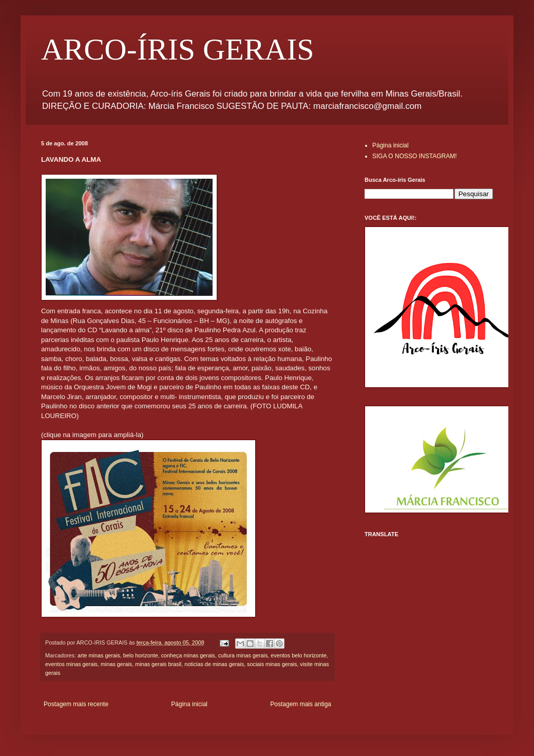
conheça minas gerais (188, 655)
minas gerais (116, 664)
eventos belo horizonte (299, 655)
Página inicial (189, 704)
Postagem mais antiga (301, 704)
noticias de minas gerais (214, 664)
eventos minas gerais (71, 664)
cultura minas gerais (243, 655)
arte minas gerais (99, 655)
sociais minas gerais (272, 664)
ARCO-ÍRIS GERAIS (178, 49)
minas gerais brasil (158, 664)
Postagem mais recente (76, 704)
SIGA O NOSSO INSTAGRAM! (414, 156)
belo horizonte (141, 655)
